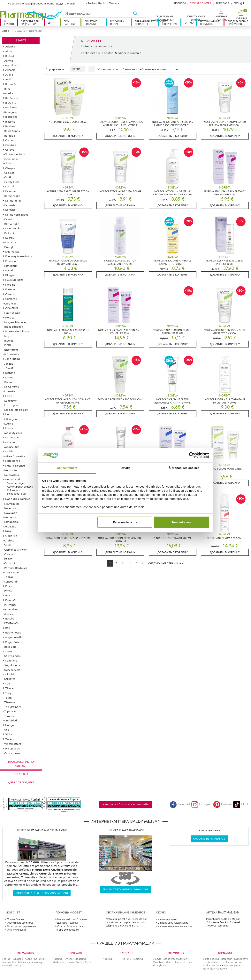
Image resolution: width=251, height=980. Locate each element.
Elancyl (9, 247)
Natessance (13, 461)
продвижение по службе (21, 764)
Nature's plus (231, 966)
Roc (8, 628)
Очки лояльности (16, 930)
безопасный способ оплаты (72, 919)
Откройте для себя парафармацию (42, 893)
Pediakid (138, 959)
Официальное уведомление (173, 923)
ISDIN (8, 345)
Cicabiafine (11, 159)
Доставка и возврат (68, 923)
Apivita (9, 61)
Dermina (10, 210)
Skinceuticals (12, 670)
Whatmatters (13, 744)
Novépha (10, 508)
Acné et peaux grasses (20, 487)
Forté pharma (211, 959)
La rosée (10, 391)
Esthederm (11, 266)
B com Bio (11, 84)
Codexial (10, 173)
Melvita (10, 451)
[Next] (166, 563)
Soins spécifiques (17, 494)
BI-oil (7, 89)
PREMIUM (10, 605)
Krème (8, 382)
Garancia (10, 304)
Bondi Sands (12, 131)
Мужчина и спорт (117, 23)
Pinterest (223, 804)
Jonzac (9, 364)
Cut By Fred (11, 182)
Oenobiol (158, 962)
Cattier (10, 140)
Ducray (10, 238)
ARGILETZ (10, 526)
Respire (10, 619)
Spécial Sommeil (201, 3)
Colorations (14, 490)
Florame (10, 285)
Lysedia (10, 428)
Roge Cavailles (14, 637)
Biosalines (11, 117)
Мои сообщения (16, 919)
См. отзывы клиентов (209, 839)
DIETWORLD (12, 224)
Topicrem (10, 711)
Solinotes (10, 679)
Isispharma (11, 350)
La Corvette (12, 387)
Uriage (10, 725)
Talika (8, 698)
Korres (9, 377)
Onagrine (11, 536)
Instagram (202, 804)
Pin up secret (13, 748)
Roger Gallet (13, 642)
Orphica (9, 540)
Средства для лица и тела (30, 23)
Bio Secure (12, 98)
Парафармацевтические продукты (147, 23)
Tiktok (241, 804)
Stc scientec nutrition (175, 959)
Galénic (10, 294)
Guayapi (10, 563)
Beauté (21, 41)
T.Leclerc (11, 688)
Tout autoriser (181, 522)
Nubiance (10, 517)
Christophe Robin (15, 154)
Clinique (10, 168)
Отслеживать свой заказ (20, 923)
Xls (165, 966)
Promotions (11, 609)
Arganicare (11, 65)
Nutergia (208, 969)
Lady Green (11, 572)
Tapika (9, 577)
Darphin (10, 186)
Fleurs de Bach (14, 280)
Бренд (77, 69)
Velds (8, 545)
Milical (169, 962)
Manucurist (12, 437)
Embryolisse (12, 252)
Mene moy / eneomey (30, 962)
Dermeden (11, 205)
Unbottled (11, 720)
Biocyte (157, 959)
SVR (8, 683)
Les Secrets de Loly (16, 410)
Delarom (10, 191)
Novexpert (11, 513)
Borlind (10, 56)
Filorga (10, 275)
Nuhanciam (11, 522)
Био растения (70, 23)
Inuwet (9, 341)
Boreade (10, 136)
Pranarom (221, 969)
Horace (10, 318)
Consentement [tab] (67, 468)
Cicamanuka (12, 753)
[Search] (98, 13)
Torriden (9, 716)
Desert (8, 219)
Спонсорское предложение (22, 926)
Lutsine (9, 424)
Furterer (10, 289)
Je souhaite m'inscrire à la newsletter (125, 804)
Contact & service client (71, 926)
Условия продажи (167, 919)
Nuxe (8, 531)
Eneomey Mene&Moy (19, 256)
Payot (9, 586)
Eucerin (10, 270)
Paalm (8, 559)
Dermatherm (13, 201)
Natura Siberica (15, 466)
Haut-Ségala (12, 313)
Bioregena (11, 112)
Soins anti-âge (15, 483)
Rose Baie (10, 647)
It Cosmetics (12, 354)
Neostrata (11, 470)
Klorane (10, 373)
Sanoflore (11, 661)
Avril (8, 79)
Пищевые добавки (91, 23)
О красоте (9, 23)
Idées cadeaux (14, 327)
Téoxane (10, 702)
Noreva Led (13, 479)
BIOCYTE (11, 103)
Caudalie (11, 145)
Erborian (11, 261)
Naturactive (241, 959)
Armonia (10, 70)
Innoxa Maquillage (17, 331)
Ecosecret (10, 242)
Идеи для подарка (21, 782)
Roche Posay (13, 633)
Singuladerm (12, 665)
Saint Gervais (12, 656)
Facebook (180, 804)
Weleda (10, 739)
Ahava (9, 51)
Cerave (10, 150)
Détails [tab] (125, 468)
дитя (51, 23)
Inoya (8, 336)
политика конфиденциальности (175, 926)
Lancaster (11, 401)
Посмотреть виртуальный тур (125, 889)
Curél (8, 177)
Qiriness (9, 614)
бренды (239, 3)
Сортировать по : (56, 69)
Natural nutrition (214, 962)
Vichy (9, 734)
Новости (180, 3)
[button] (221, 15)
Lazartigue (11, 405)
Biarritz (9, 93)
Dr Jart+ (9, 233)
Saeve (8, 651)
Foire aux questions (68, 930)
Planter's (11, 600)
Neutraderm (12, 475)
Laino (9, 396)
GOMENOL (12, 308)
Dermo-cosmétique (17, 215)
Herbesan (227, 959)
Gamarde (11, 299)
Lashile (188, 962)
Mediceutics (12, 447)
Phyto (9, 595)
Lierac (9, 414)
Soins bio (10, 674)
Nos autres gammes (18, 499)
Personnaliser (125, 522)
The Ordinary (13, 707)
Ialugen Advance (15, 322)
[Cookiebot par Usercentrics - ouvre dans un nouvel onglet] (192, 455)
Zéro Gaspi (223, 3)
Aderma (10, 46)
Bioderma (11, 107)
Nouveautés (12, 504)
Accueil (6, 31)
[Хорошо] (140, 13)
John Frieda (13, 359)
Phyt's (8, 591)
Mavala (10, 442)
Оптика (189, 23)
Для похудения (170, 23)
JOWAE (9, 368)
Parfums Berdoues (16, 568)
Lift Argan (11, 419)
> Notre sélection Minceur (102, 3)
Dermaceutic (12, 196)
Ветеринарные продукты (210, 23)
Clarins (8, 163)
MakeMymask (13, 433)
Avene (9, 75)
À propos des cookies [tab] (184, 468)
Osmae (9, 554)
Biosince (10, 122)
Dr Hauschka (13, 228)
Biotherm (11, 126)
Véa (7, 730)
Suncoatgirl (11, 582)
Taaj (8, 693)
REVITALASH (12, 623)
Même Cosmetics (15, 456)
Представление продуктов (238, 23)
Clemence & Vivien (16, 550)
